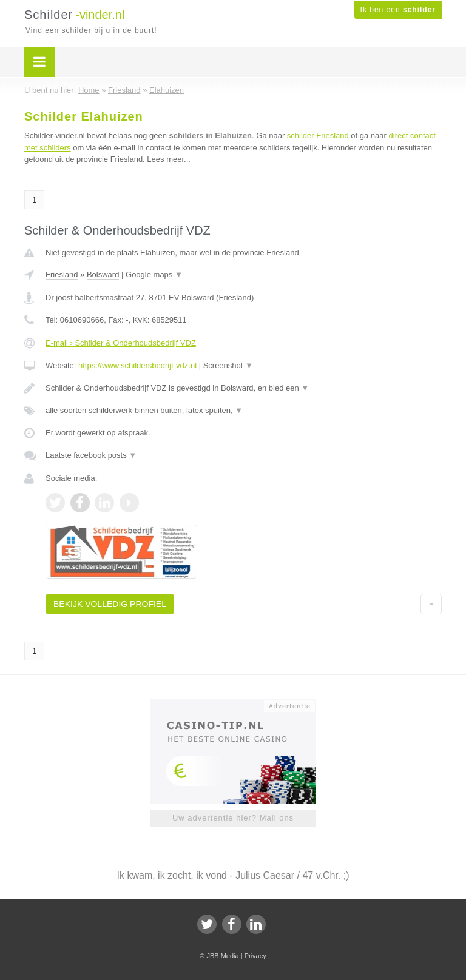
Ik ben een (398, 10)
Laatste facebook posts (91, 455)
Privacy (255, 956)
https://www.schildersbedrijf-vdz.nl (137, 365)
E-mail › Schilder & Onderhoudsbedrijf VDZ (121, 343)
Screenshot (228, 365)
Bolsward (103, 274)
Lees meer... (169, 159)
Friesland (62, 274)
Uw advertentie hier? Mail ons (233, 818)
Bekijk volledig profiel (110, 604)
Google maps (154, 274)
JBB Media (222, 956)
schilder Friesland (318, 136)
